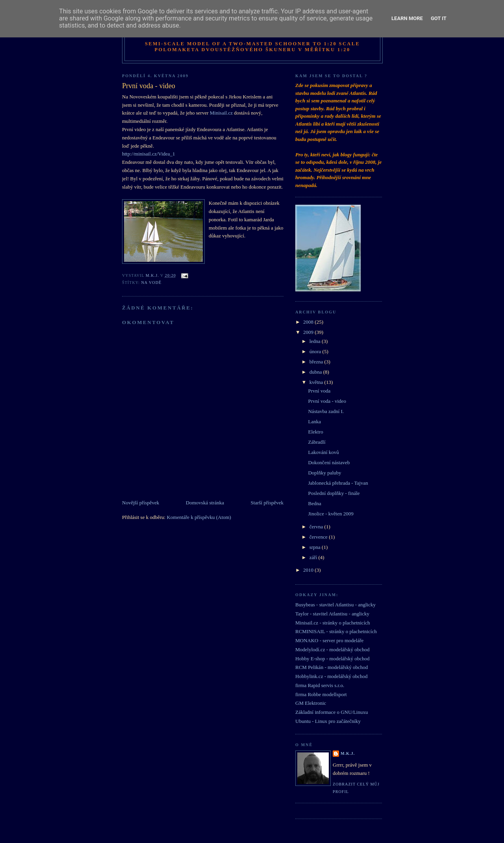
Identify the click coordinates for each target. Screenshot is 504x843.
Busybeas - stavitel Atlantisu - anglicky (335, 605)
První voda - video (327, 401)
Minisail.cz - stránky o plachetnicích (333, 623)
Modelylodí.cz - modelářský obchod (332, 649)
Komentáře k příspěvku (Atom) (199, 517)
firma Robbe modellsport (321, 694)
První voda (319, 391)
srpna (316, 547)
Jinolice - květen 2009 (331, 514)
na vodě (152, 283)
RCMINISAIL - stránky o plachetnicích (336, 631)
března (317, 362)
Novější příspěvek (141, 503)
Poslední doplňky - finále (334, 493)
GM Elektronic (311, 703)
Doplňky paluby (324, 473)
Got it (439, 18)
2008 (309, 322)
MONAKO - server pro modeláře (329, 640)
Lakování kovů (323, 452)
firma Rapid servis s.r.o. (320, 685)
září (314, 557)
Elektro (315, 432)
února (316, 351)
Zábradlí (317, 442)
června (317, 527)
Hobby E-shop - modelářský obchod (332, 659)
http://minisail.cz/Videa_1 (149, 154)
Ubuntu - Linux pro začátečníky (328, 721)
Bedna (314, 503)
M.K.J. (348, 753)
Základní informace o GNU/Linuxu (332, 712)
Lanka (314, 421)
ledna (316, 341)
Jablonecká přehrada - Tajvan (338, 483)
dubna (316, 372)
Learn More (407, 18)
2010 (309, 570)
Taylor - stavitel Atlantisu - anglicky (332, 614)
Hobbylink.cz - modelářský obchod (331, 676)
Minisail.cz (221, 113)
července (319, 537)
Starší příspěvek (267, 503)
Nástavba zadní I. (326, 411)
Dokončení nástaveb (329, 462)
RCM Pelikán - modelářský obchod (332, 667)
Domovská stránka (205, 503)
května (317, 382)
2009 (309, 332)
